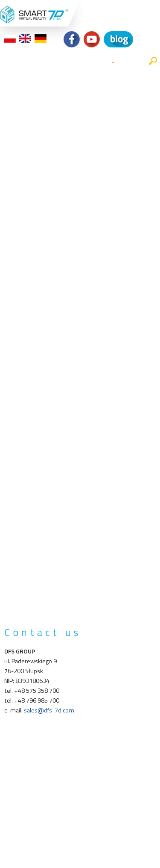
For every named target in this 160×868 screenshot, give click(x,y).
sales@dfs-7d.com (49, 710)
